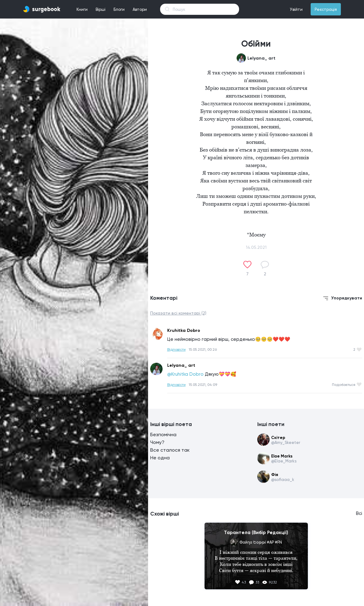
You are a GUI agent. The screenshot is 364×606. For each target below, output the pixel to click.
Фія (275, 475)
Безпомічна (163, 435)
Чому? (157, 442)
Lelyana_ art (261, 58)
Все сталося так (170, 450)
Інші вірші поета (171, 424)
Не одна (160, 458)
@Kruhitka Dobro (185, 374)
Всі (359, 513)
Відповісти (176, 349)
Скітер (278, 438)
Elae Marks (282, 456)
